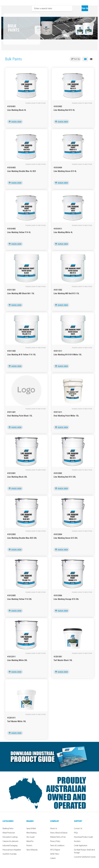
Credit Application (81, 846)
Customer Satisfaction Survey (85, 857)
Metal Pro (30, 841)
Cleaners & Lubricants (11, 841)
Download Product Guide (83, 837)
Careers (53, 858)
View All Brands (32, 850)
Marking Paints (8, 829)
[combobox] (52, 8)
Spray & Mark (31, 829)
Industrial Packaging (10, 846)
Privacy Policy (55, 841)
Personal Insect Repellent (12, 850)
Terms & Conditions (57, 846)
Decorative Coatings (10, 837)
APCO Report (55, 850)
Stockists (77, 841)
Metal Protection (9, 833)
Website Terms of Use (58, 837)
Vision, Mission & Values (59, 833)
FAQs (76, 833)
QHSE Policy (55, 854)
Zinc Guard (30, 837)
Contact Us (78, 829)
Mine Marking (31, 833)
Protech (29, 846)
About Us (54, 829)
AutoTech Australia (10, 854)
